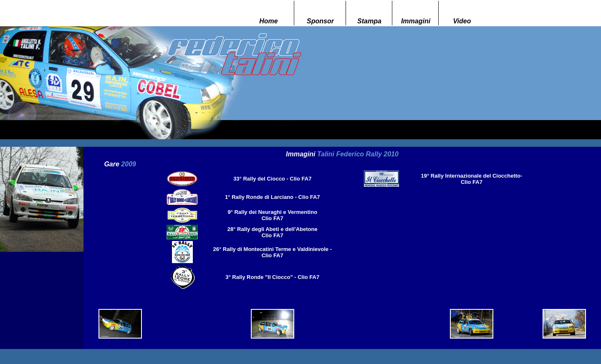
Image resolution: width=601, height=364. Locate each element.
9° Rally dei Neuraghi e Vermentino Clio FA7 (272, 215)
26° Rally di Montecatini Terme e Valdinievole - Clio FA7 (272, 252)
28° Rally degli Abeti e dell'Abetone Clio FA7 (273, 232)
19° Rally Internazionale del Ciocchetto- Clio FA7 (472, 179)
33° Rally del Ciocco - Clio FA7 (272, 179)
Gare (120, 164)
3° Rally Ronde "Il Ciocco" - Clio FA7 (272, 277)
